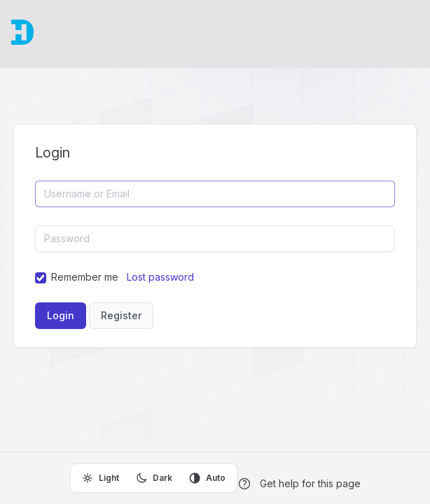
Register (121, 315)
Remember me (85, 277)
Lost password (160, 277)
